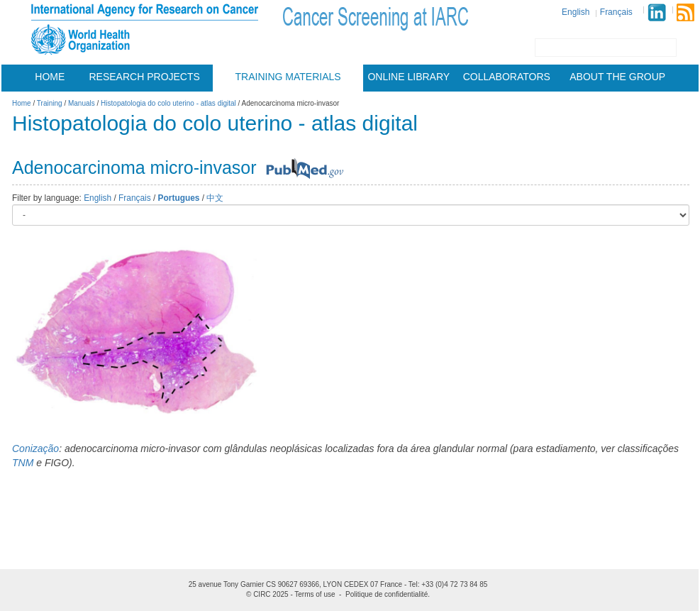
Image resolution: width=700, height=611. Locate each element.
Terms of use (315, 594)
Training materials (288, 77)
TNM (23, 463)
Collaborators (507, 77)
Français (616, 12)
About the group (617, 77)
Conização (35, 448)
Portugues (179, 198)
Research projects (145, 77)
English (576, 12)
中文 (215, 198)
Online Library (409, 77)
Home (50, 77)
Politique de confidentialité (387, 594)
